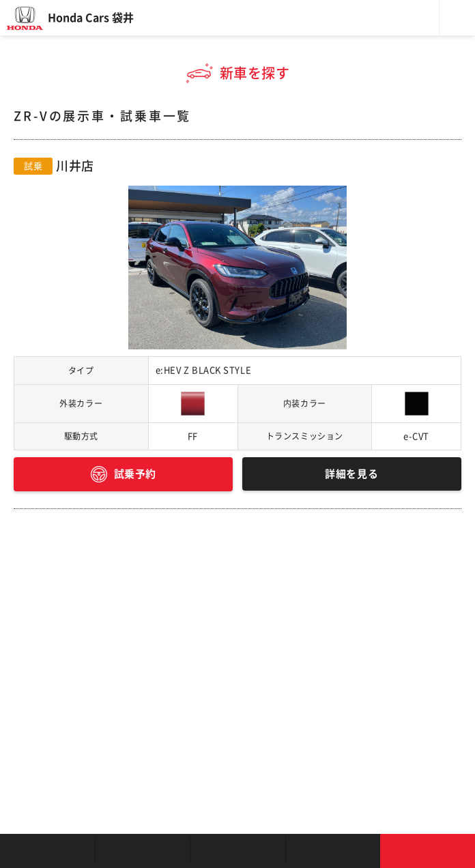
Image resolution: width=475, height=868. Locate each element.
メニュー (457, 18)
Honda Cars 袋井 (91, 18)
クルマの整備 (237, 851)
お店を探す (47, 851)
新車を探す (142, 851)
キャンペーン (333, 851)
